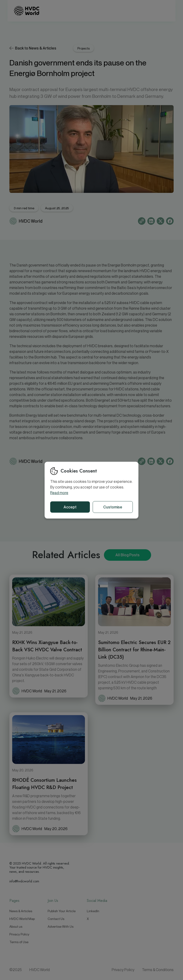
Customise (113, 507)
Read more (59, 493)
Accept (70, 507)
